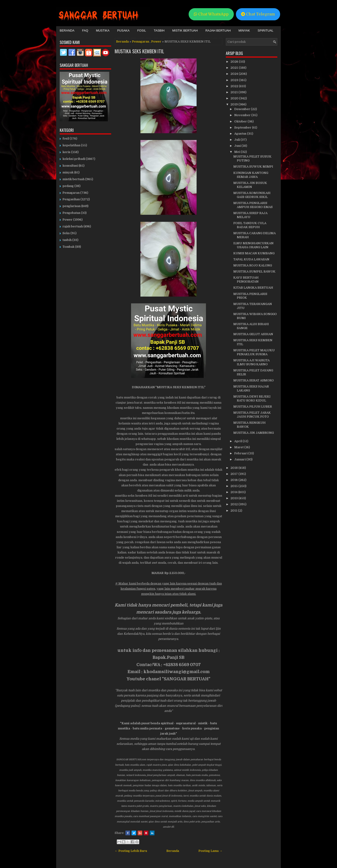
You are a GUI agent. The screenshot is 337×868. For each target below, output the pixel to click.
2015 (234, 486)
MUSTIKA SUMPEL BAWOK (254, 271)
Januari (240, 459)
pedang (68, 186)
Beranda (67, 30)
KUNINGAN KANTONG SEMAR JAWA (251, 175)
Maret (239, 447)
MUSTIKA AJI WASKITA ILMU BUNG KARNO (251, 362)
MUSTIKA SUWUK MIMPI (253, 167)
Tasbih (159, 30)
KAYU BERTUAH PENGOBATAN (246, 280)
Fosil (142, 30)
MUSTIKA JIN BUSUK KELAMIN (250, 185)
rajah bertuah (73, 226)
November (243, 115)
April (238, 441)
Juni (238, 146)
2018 (234, 468)
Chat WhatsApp (211, 14)
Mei (238, 152)
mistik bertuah (73, 179)
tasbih (67, 240)
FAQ (85, 30)
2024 (235, 74)
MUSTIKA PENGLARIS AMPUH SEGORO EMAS (253, 205)
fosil (66, 138)
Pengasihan (71, 199)
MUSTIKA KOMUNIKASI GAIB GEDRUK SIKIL (252, 195)
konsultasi (70, 166)
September (243, 127)
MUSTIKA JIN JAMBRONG (254, 433)
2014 (234, 492)
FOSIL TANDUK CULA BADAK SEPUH (250, 225)
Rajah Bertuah (218, 30)
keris (66, 152)
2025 (235, 68)
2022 (235, 86)
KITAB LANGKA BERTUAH (253, 288)
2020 (235, 98)
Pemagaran (141, 41)
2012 (234, 504)
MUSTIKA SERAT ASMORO (254, 380)
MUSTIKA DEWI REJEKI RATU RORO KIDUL (252, 398)
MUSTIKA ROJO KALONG (253, 265)
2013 (234, 498)
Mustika (103, 30)
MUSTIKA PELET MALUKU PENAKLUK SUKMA (254, 352)
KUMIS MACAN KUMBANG (254, 253)
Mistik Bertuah (185, 30)
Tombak (68, 247)
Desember (243, 109)
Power (156, 41)
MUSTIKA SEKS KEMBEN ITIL (139, 51)
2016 (234, 480)
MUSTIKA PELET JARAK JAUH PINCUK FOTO (252, 415)
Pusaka (123, 30)
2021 (234, 92)
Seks (66, 233)
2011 (234, 511)
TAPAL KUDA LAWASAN (251, 259)
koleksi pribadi (74, 159)
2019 (234, 104)
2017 (234, 474)
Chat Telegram (258, 14)
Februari (241, 453)
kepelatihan (71, 145)
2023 (235, 80)
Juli (237, 140)
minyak (68, 172)
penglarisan (71, 206)
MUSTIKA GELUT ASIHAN (253, 334)
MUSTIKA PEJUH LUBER (253, 407)
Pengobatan (71, 213)
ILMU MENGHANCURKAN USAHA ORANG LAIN (253, 245)
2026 (235, 62)
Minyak (244, 30)
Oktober (241, 121)
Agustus (241, 134)
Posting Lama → (210, 851)
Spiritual (266, 30)
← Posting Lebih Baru (131, 851)
